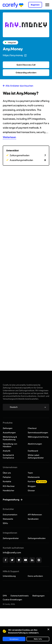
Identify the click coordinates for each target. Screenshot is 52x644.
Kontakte (7, 481)
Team (30, 473)
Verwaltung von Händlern (10, 445)
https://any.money (15, 55)
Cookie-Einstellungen (12, 600)
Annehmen (14, 639)
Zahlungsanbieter (11, 538)
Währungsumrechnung (38, 437)
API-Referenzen (35, 515)
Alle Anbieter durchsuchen (19, 86)
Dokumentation (10, 515)
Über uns (7, 473)
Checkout (32, 428)
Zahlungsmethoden (37, 538)
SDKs (5, 523)
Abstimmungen (35, 444)
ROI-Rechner (9, 486)
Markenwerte (34, 477)
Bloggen (32, 486)
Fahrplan (7, 477)
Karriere (37, 481)
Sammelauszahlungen (38, 433)
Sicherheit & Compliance (8, 456)
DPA (5, 596)
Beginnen (35, 5)
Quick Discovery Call (26, 65)
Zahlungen (8, 428)
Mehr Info (38, 639)
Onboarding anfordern (26, 73)
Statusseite (8, 519)
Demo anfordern (35, 576)
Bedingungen (38, 596)
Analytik (7, 451)
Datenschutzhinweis (19, 596)
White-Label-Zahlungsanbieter (36, 456)
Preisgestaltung (11, 500)
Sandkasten (33, 519)
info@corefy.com (12, 552)
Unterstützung (9, 576)
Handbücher (8, 490)
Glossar (31, 490)
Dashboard (33, 451)
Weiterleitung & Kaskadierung (10, 438)
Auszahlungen (9, 433)
